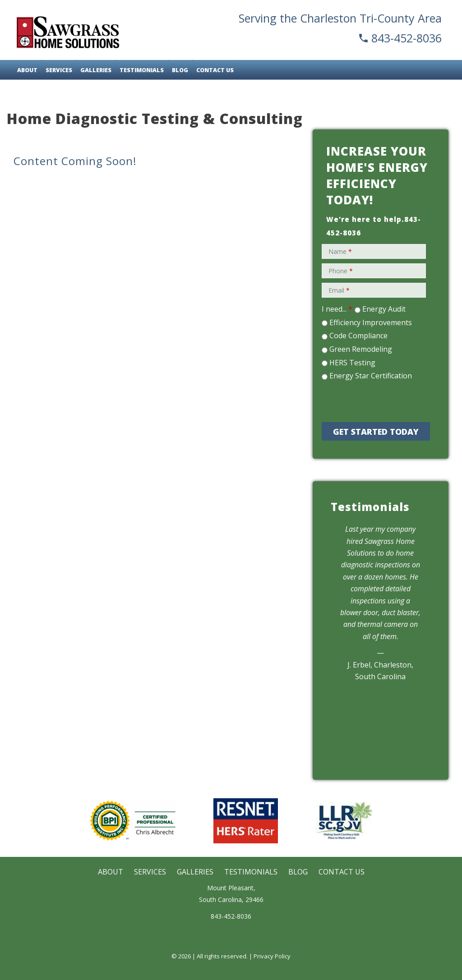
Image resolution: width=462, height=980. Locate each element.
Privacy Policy (272, 956)
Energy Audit (384, 309)
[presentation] (386, 400)
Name (340, 251)
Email (339, 290)
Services (59, 70)
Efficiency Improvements (371, 322)
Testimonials (142, 70)
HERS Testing (352, 363)
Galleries (96, 70)
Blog (180, 70)
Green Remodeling (361, 349)
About (27, 70)
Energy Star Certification (371, 376)
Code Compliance (358, 336)
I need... (337, 309)
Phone (341, 271)
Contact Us (215, 70)
